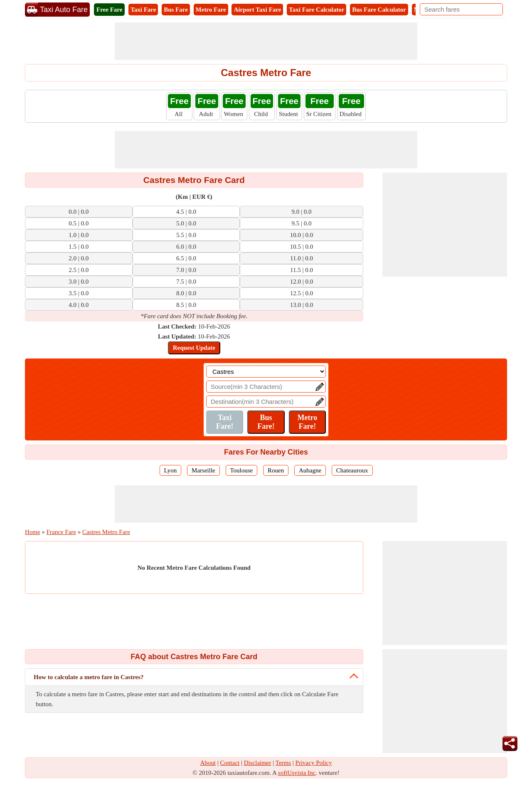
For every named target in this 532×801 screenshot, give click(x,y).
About (208, 763)
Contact (230, 763)
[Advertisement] (266, 41)
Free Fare (109, 10)
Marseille (203, 470)
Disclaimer (258, 763)
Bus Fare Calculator (379, 10)
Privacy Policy (314, 763)
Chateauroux (352, 470)
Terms (283, 763)
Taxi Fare (143, 10)
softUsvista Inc (297, 773)
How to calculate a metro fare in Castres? (89, 677)
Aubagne (310, 470)
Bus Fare (176, 10)
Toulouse (242, 470)
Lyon (171, 470)
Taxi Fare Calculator (316, 10)
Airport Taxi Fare (257, 10)
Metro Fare (211, 10)
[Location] (266, 372)
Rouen (276, 470)
